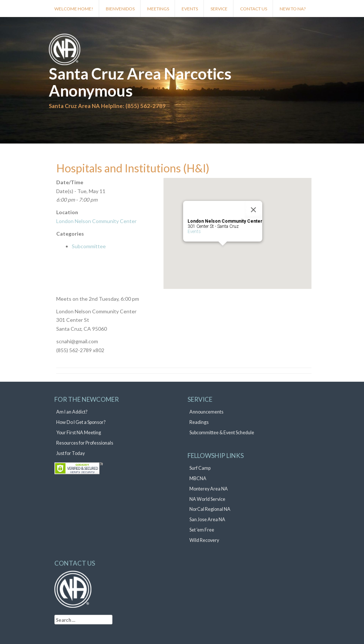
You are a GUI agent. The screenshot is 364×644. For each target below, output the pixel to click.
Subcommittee (89, 246)
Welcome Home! (74, 9)
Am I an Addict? (72, 412)
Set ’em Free (202, 530)
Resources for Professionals (85, 443)
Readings (199, 422)
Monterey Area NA (209, 489)
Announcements (206, 412)
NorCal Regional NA (210, 509)
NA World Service (207, 499)
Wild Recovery (204, 540)
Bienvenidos (120, 9)
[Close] (253, 210)
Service (219, 9)
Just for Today (70, 453)
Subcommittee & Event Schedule (222, 433)
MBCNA (198, 478)
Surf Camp (200, 468)
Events (190, 9)
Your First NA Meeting (79, 433)
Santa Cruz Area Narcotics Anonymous (140, 82)
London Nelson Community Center (96, 221)
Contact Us (254, 9)
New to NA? (293, 9)
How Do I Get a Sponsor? (81, 422)
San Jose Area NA (207, 520)
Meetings (158, 9)
